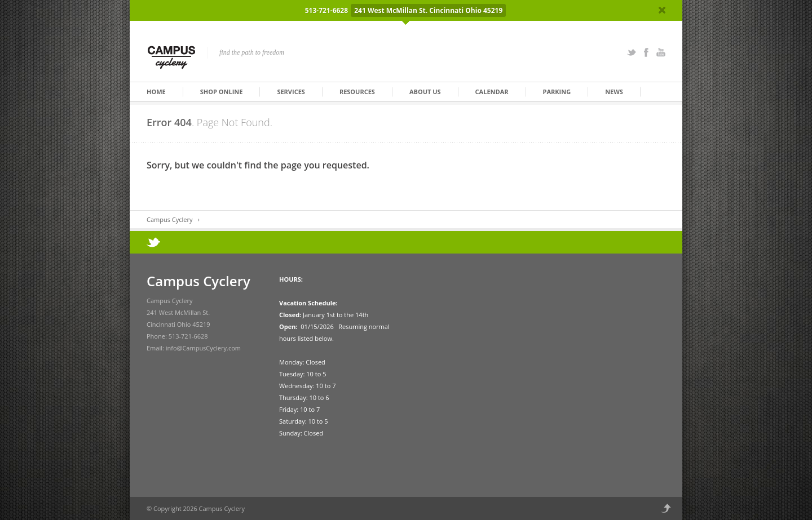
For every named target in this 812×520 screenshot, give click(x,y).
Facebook (646, 52)
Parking (557, 92)
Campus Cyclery (169, 219)
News (614, 92)
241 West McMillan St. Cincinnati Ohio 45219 (428, 10)
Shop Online (222, 92)
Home (156, 92)
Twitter (632, 52)
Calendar (492, 92)
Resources (357, 92)
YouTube (661, 52)
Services (291, 92)
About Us (425, 92)
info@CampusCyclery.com (203, 348)
